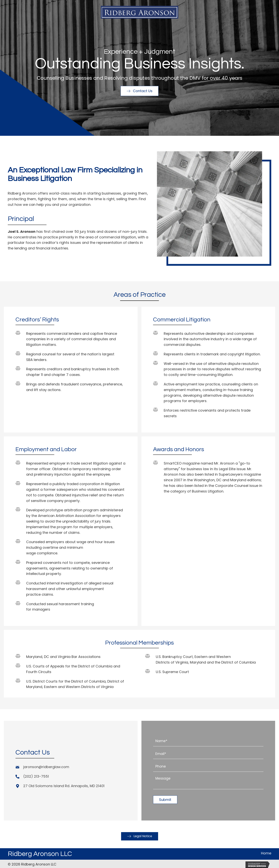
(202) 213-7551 (36, 776)
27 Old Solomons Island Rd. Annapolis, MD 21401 (64, 785)
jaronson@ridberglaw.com (46, 766)
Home (266, 852)
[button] (139, 91)
